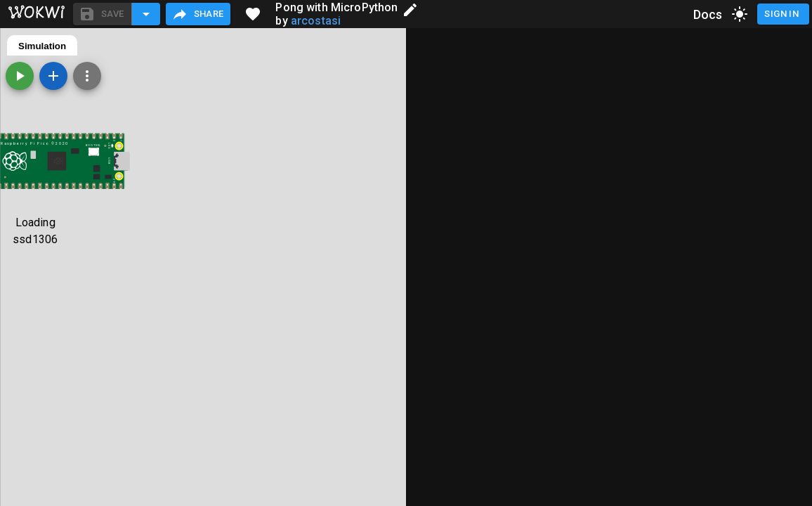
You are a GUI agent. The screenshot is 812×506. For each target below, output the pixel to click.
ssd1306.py (176, 46)
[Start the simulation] (426, 76)
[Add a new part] (459, 76)
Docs (708, 14)
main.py (36, 46)
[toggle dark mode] (740, 14)
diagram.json (103, 46)
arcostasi (316, 21)
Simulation (448, 46)
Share (198, 14)
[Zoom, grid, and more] (493, 76)
